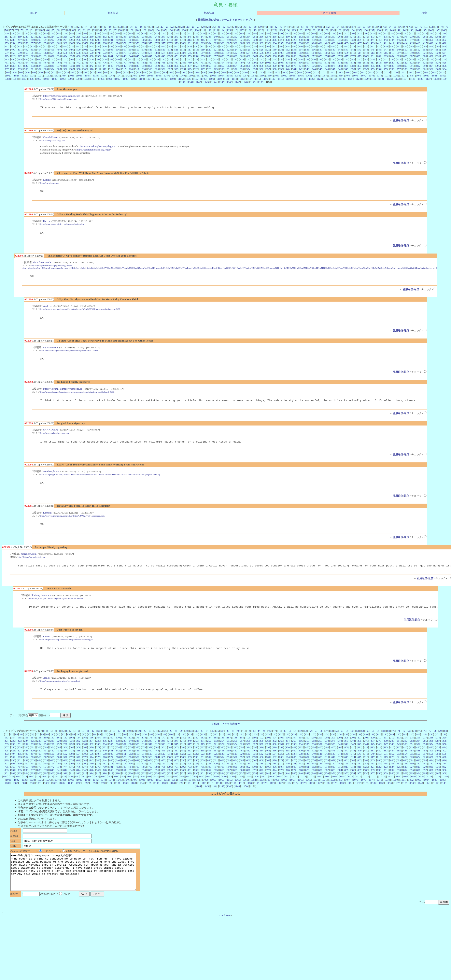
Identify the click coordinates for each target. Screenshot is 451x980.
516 (183, 50)
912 (104, 69)
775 (98, 63)
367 (98, 43)
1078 (411, 76)
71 (426, 27)
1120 (296, 79)
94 (100, 30)
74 (442, 27)
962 (431, 69)
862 (222, 66)
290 (39, 40)
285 (6, 40)
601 (294, 53)
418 (431, 43)
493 (33, 50)
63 (385, 27)
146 (431, 30)
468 (314, 46)
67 (405, 27)
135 (359, 30)
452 (209, 46)
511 (150, 50)
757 (425, 59)
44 (286, 27)
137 (372, 30)
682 (379, 56)
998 (224, 72)
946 (327, 69)
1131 (382, 79)
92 (89, 30)
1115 (257, 79)
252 (235, 37)
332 (314, 40)
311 (177, 40)
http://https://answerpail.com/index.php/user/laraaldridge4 (67, 647)
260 (288, 37)
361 (59, 43)
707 (98, 59)
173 (164, 33)
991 (178, 72)
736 (287, 59)
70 (421, 27)
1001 (245, 72)
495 (46, 50)
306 (144, 40)
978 (93, 72)
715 (150, 59)
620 (418, 53)
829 (6, 66)
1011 (324, 72)
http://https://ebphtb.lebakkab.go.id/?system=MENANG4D (56, 605)
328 (287, 40)
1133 (397, 79)
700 (52, 59)
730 (248, 59)
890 (405, 66)
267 (333, 37)
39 (260, 27)
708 (105, 59)
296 (79, 40)
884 (366, 66)
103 (151, 30)
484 (418, 46)
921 (163, 69)
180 (209, 33)
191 (281, 33)
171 (150, 33)
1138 (436, 79)
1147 (237, 82)
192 (288, 33)
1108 (203, 79)
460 (262, 46)
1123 (319, 79)
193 (294, 33)
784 (157, 63)
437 (111, 46)
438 (118, 46)
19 (157, 27)
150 (13, 33)
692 (445, 56)
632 (52, 56)
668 (288, 56)
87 (63, 30)
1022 (411, 72)
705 (85, 59)
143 (411, 30)
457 (242, 46)
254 (248, 37)
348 (418, 40)
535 (307, 50)
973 (60, 72)
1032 (48, 76)
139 (385, 30)
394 (274, 43)
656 (209, 56)
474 (353, 46)
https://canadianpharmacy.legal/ (94, 150)
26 (193, 27)
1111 (227, 79)
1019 (387, 72)
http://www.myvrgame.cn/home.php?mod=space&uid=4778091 (69, 354)
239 (150, 37)
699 (46, 59)
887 (386, 66)
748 (366, 59)
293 (59, 40)
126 (300, 30)
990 (171, 72)
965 (8, 72)
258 (274, 37)
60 (369, 27)
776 (105, 63)
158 (65, 33)
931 (229, 69)
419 (438, 43)
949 (346, 69)
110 (197, 30)
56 (348, 27)
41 (271, 27)
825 (425, 63)
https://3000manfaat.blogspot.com (61, 96)
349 (425, 40)
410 (379, 43)
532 (287, 50)
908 (79, 69)
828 (445, 63)
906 (65, 69)
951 (360, 69)
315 (202, 40)
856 (183, 66)
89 (74, 30)
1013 (340, 72)
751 (386, 59)
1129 (366, 79)
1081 (434, 76)
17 (146, 27)
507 (124, 50)
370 (118, 43)
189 (268, 33)
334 (327, 40)
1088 (47, 79)
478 (379, 46)
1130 (374, 79)
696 (26, 59)
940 (287, 69)
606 (327, 53)
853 (163, 66)
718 (170, 59)
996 (211, 72)
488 (445, 46)
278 (405, 37)
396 (288, 43)
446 (170, 46)
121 (268, 30)
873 (294, 66)
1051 (198, 76)
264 (314, 37)
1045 (151, 76)
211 (412, 33)
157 (59, 33)
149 (6, 33)
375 (150, 43)
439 (124, 46)
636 (79, 56)
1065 (308, 76)
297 (85, 40)
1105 (180, 79)
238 (144, 37)
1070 (348, 76)
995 (204, 72)
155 (46, 33)
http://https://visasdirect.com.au (55, 437)
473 (347, 46)
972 (54, 72)
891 (412, 66)
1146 (229, 82)
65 (395, 27)
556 (445, 50)
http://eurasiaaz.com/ (50, 184)
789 (190, 63)
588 (209, 53)
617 (399, 53)
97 (115, 30)
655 (203, 56)
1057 (245, 76)
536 (314, 50)
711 (124, 59)
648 (157, 56)
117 (242, 30)
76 (6, 30)
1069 (340, 76)
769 (59, 63)
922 (170, 69)
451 (203, 46)
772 (79, 63)
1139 (444, 79)
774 (91, 63)
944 (314, 69)
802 (274, 63)
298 (91, 40)
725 (216, 59)
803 (281, 63)
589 (216, 53)
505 (111, 50)
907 (72, 69)
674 (327, 56)
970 (41, 72)
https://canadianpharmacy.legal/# (98, 147)
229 (85, 37)
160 (79, 33)
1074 (379, 76)
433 (85, 46)
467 (307, 46)
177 (190, 33)
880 (340, 66)
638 (91, 56)
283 (438, 37)
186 (249, 33)
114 (222, 30)
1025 (434, 72)
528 (261, 50)
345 (399, 40)
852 (157, 66)
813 (346, 63)
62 (379, 27)
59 (364, 27)
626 (13, 56)
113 (216, 30)
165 (111, 33)
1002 (253, 72)
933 (242, 69)
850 (144, 66)
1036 (80, 76)
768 (52, 63)
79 (22, 30)
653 (189, 56)
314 (196, 40)
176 (183, 33)
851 (150, 66)
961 (425, 69)
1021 (403, 72)
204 (366, 33)
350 (431, 40)
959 (412, 69)
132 (339, 30)
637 (85, 56)
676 (340, 56)
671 (307, 56)
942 (301, 69)
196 (314, 33)
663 (255, 56)
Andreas (47, 308)
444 (157, 46)
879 (333, 66)
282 (431, 37)
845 (111, 66)
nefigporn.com (29, 560)
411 (386, 43)
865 (242, 66)
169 (137, 33)
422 (13, 46)
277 (399, 37)
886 (379, 66)
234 (118, 37)
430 (65, 46)
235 (124, 37)
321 (242, 40)
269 (347, 37)
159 (72, 33)
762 (13, 63)
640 (104, 56)
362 (65, 43)
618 (405, 53)
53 (333, 27)
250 (222, 37)
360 (52, 43)
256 (262, 37)
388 (235, 43)
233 (111, 37)
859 (203, 66)
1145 (222, 82)
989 (165, 72)
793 (216, 63)
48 (307, 27)
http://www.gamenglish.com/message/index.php (62, 225)
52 (328, 27)
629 (33, 56)
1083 (7, 79)
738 (301, 59)
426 (39, 46)
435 (98, 46)
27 (198, 27)
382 (196, 43)
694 (13, 59)
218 (13, 37)
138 (379, 30)
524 (235, 50)
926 (196, 69)
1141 (191, 82)
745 (346, 59)
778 (118, 63)
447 (177, 46)
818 (379, 63)
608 (340, 53)
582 (170, 53)
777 (111, 63)
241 (163, 37)
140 (392, 30)
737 (294, 59)
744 (340, 59)
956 (392, 69)
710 (118, 59)
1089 (54, 79)
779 (124, 63)
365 (85, 43)
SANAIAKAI (51, 434)
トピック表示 (328, 13)
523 (229, 50)
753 (399, 59)
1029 (24, 76)
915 (124, 69)
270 (353, 37)
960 (418, 69)
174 (170, 33)
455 (229, 46)
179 (203, 33)
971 (47, 72)
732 (261, 59)
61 (374, 27)
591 (229, 53)
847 (124, 66)
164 (105, 33)
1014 (348, 72)
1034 (64, 76)
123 (281, 30)
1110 (219, 79)
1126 (343, 79)
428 (52, 46)
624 (445, 53)
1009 (308, 72)
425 (33, 46)
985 (139, 72)
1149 (253, 82)
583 (177, 53)
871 (281, 66)
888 (392, 66)
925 (189, 69)
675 (333, 56)
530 (274, 50)
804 (288, 63)
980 (106, 72)
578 (144, 53)
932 (235, 69)
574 (118, 53)
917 (137, 69)
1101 (149, 79)
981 (113, 72)
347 (412, 40)
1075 (387, 76)
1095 (102, 79)
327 (281, 40)
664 (262, 56)
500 (79, 50)
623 (438, 53)
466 (301, 46)
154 (39, 33)
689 (425, 56)
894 (431, 66)
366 (91, 43)
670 (301, 56)
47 (302, 27)
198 (327, 33)
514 (170, 50)
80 (27, 30)
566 (65, 53)
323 (255, 40)
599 (281, 53)
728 (235, 59)
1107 (196, 79)
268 (340, 37)
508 (131, 50)
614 (379, 53)
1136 (421, 79)
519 (202, 50)
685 (399, 56)
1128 (358, 79)
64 (390, 27)
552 (418, 50)
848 (131, 66)
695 (20, 59)
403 (333, 43)
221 (33, 37)
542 (353, 50)
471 (333, 46)
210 (405, 33)
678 (353, 56)
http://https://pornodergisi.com (32, 563)
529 (268, 50)
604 (314, 53)
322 (248, 40)
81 (32, 30)
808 (314, 63)
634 (65, 56)
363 (72, 43)
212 (418, 33)
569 (85, 53)
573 (111, 53)
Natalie (47, 180)
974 (67, 72)
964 (445, 69)
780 (131, 63)
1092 (78, 79)
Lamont (47, 518)
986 (145, 72)
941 (294, 69)
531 (281, 50)
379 (177, 43)
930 (222, 69)
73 (436, 27)
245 (189, 37)
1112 (234, 79)
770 (65, 63)
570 (91, 53)
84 (48, 30)
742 (327, 59)
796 (235, 63)
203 (360, 33)
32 (224, 27)
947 (333, 69)
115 (229, 30)
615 (386, 53)
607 (333, 53)
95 (105, 30)
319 (229, 40)
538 (327, 50)
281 (425, 37)
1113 (242, 79)
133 (346, 30)
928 (209, 69)
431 (72, 46)
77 (11, 30)
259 (281, 37)
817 (372, 63)
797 (242, 63)
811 (333, 63)
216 (445, 33)
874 (301, 66)
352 (445, 40)
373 (137, 43)
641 (111, 56)
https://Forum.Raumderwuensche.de (63, 392)
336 (340, 40)
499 (72, 50)
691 (438, 56)
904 (52, 69)
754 (405, 59)
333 (320, 40)
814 (353, 63)
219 (20, 37)
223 (46, 37)
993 (191, 72)
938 (274, 69)
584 (183, 53)
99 (125, 30)
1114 (250, 79)
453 (216, 46)
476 (366, 46)
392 (262, 43)
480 (392, 46)
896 (445, 66)
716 (157, 59)
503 (98, 50)
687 (412, 56)
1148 (245, 82)
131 (333, 30)
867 (255, 66)
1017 (371, 72)
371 (124, 43)
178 (196, 33)
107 (177, 30)
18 (151, 27)
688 (418, 56)
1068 (332, 76)
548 (392, 50)
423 (20, 46)
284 (445, 37)
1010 (316, 72)
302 (118, 40)
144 (418, 30)
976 (80, 72)
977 (86, 72)
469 (320, 46)
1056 (237, 76)
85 (53, 30)
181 (216, 33)
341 (372, 40)
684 (392, 56)
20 (162, 27)
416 (418, 43)
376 (157, 43)
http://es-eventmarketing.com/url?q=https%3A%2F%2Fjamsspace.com (73, 521)
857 (189, 66)
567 (72, 53)
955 (386, 69)
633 (59, 56)
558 (13, 53)
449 (189, 46)
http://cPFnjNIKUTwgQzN (53, 141)
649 (163, 56)
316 (209, 40)
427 (46, 46)
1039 (103, 76)
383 (203, 43)
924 (183, 69)
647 (150, 56)
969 (34, 72)
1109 (211, 79)
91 (84, 30)
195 (307, 33)
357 (33, 43)
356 (26, 43)
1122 (311, 79)
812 (340, 63)
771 (72, 63)
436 (104, 46)
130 (326, 30)
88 (68, 30)
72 (431, 27)
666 (274, 56)
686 (405, 56)
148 (444, 30)
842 (91, 66)
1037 (88, 76)
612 (366, 53)
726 (222, 59)
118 (248, 30)
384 (209, 43)
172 (157, 33)
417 (425, 43)
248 (209, 37)
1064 (300, 76)
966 (14, 72)
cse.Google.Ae (51, 476)
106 (171, 30)
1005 (277, 72)
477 (372, 46)
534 (301, 50)
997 (217, 72)
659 (229, 56)
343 (386, 40)
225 (59, 37)
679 (360, 56)
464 (288, 46)
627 (20, 56)
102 (144, 30)
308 (157, 40)
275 (386, 37)
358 (39, 43)
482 (405, 46)
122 (274, 30)
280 (418, 37)
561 (33, 53)
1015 (356, 72)
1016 (363, 72)
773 (85, 63)
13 (126, 27)
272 (366, 37)
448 (183, 46)
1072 (363, 76)
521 (216, 50)
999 (230, 72)
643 (124, 56)
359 (46, 43)
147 (437, 30)
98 (120, 30)
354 (13, 43)
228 (79, 37)
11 (115, 27)
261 (294, 37)
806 (301, 63)
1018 (379, 72)
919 (150, 69)
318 (222, 40)
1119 (288, 79)
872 (288, 66)
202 (353, 33)
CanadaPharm (51, 138)
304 (131, 40)
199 (333, 33)
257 (268, 37)
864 (235, 66)
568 (79, 53)
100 (131, 30)
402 (327, 43)
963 (438, 69)
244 (183, 37)
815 (360, 63)
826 (431, 63)
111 (203, 30)
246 (196, 37)
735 (281, 59)
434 (91, 46)
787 (177, 63)
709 (111, 59)
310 (170, 40)
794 (222, 63)
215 (438, 33)
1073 (371, 76)
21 (167, 27)
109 (190, 30)
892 (418, 66)
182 (222, 33)
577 (137, 53)
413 (399, 43)
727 (229, 59)
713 (137, 59)
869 (268, 66)
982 (119, 72)
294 (65, 40)
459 (255, 46)
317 (216, 40)
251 (229, 37)
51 (322, 27)
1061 (277, 76)
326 (274, 40)
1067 (324, 76)
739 (307, 59)
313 (189, 40)
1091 (70, 79)
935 (255, 69)
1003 (261, 72)
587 (203, 53)
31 (219, 27)
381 (190, 43)
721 (189, 59)
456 (235, 46)
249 (216, 37)
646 (144, 56)
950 (353, 69)
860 (209, 66)
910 (91, 69)
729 (242, 59)
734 (274, 59)
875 (307, 66)
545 (372, 50)
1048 (174, 76)
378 (170, 43)
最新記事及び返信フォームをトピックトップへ (226, 20)
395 (281, 43)
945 (320, 69)
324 (261, 40)
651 (177, 56)
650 (170, 56)
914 (118, 69)
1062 (285, 76)
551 (412, 50)
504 (105, 50)
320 (235, 40)
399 (307, 43)
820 (392, 63)
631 (46, 56)
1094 (94, 79)
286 (13, 40)
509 (137, 50)
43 (281, 27)
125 (294, 30)
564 (52, 53)
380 (183, 43)
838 (65, 66)
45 (291, 27)
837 (59, 66)
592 (235, 53)
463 (281, 46)
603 (307, 53)
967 (21, 72)
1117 (273, 79)
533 (294, 50)
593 (242, 53)
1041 (119, 76)
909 (85, 69)
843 (98, 66)
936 (261, 69)
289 (33, 40)
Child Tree (225, 931)
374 (144, 43)
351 (438, 40)
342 (379, 40)
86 (58, 30)
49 (312, 27)
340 (366, 40)
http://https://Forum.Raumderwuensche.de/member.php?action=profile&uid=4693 (77, 395)
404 (340, 43)
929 (216, 69)
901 (33, 69)
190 (274, 33)
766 (39, 63)
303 (124, 40)
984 (132, 72)
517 (189, 50)
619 (412, 53)
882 (353, 66)
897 (6, 69)
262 (301, 37)
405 (347, 43)
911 (98, 69)
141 (398, 30)
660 (235, 56)
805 (294, 63)
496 (52, 50)
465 (294, 46)
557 (6, 53)
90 (79, 30)
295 (72, 40)
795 (229, 63)
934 (248, 69)
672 (314, 56)
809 (320, 63)
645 (137, 56)
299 (98, 40)
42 (276, 27)
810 (327, 63)
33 (229, 27)
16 (141, 27)
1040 (111, 76)
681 (372, 56)
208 (392, 33)
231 (98, 37)
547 (386, 50)
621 (425, 53)
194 (301, 33)
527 (255, 50)
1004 (269, 72)
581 (164, 53)
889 (399, 66)
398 (301, 43)
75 (447, 27)
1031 (40, 76)
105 (164, 30)
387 (229, 43)
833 (33, 66)
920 (157, 69)
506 (118, 50)
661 (242, 56)
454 (222, 46)
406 (353, 43)
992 (184, 72)
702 (65, 59)
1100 (141, 79)
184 (235, 33)
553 (425, 50)
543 (360, 50)
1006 (285, 72)
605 (320, 53)
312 (183, 40)
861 (216, 66)
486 (431, 46)
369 (111, 43)
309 (164, 40)
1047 (166, 76)
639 (98, 56)
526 (248, 50)
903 (46, 69)
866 (248, 66)
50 (317, 27)
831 (20, 66)
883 (360, 66)
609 (347, 53)
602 (301, 53)
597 (268, 53)
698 (39, 59)
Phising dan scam (41, 602)
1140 (183, 82)
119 (255, 30)
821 (399, 63)
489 (6, 50)
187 (255, 33)
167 (124, 33)
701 (59, 59)
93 (94, 30)
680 (366, 56)
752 (392, 59)
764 (26, 63)
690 (431, 56)
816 (366, 63)
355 (20, 43)
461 (268, 46)
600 (288, 53)
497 (59, 50)
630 (39, 56)
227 (72, 37)
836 (52, 66)
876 (314, 66)
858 (196, 66)
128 (313, 30)
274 (379, 37)
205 (373, 33)
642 (118, 56)
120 (261, 30)
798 (249, 63)
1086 (31, 79)
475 (360, 46)
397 (294, 43)
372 (131, 43)
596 (262, 53)
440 (131, 46)
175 (177, 33)
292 (52, 40)
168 (131, 33)
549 (399, 50)
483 (412, 46)
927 (202, 69)
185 (242, 33)
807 (307, 63)
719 (177, 59)
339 (360, 40)
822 (405, 63)
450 (196, 46)
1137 (428, 79)
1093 (86, 79)
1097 (118, 79)
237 (137, 37)
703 (72, 59)
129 (320, 30)
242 (170, 37)
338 (353, 40)
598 (274, 53)
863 (229, 66)
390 (249, 43)
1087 (39, 79)
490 (13, 50)
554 (431, 50)
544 (366, 50)
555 (438, 50)
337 (346, 40)
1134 (405, 79)
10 (110, 27)
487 (438, 46)
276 (392, 37)
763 (20, 63)
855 (177, 66)
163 (98, 33)
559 (20, 53)
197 (320, 33)
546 (379, 50)
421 (6, 46)
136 (366, 30)
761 (6, 63)
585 (190, 53)
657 (216, 56)
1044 (143, 76)
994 (198, 72)
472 (340, 46)
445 (163, 46)
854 (170, 66)
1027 (9, 76)
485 (425, 46)
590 (222, 53)
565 (59, 53)
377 (164, 43)
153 (33, 33)
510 (144, 50)
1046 (159, 76)
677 (347, 56)
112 (210, 30)
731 (255, 59)
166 (118, 33)
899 (20, 69)
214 (431, 33)
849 (137, 66)
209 (399, 33)
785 (164, 63)
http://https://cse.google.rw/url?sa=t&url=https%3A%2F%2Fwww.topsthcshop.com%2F (80, 312)
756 (418, 59)
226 (65, 37)
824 (418, 63)
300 (105, 40)
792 (209, 63)
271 (360, 37)
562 (39, 53)
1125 (335, 79)
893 (425, 66)
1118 (281, 79)
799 (255, 63)
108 (184, 30)
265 (320, 37)
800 (262, 63)
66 (400, 27)
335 (333, 40)
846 (118, 66)
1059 (261, 76)
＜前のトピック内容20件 (225, 732)
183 (229, 33)
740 (314, 59)
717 (163, 59)
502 (91, 50)
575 (124, 53)
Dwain (47, 644)
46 (297, 27)
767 (46, 63)
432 (79, 46)
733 (268, 59)
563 (46, 53)
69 (416, 27)
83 (43, 30)
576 (131, 53)
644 (131, 56)
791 (203, 63)
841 (85, 66)
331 (307, 40)
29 (208, 27)
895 (438, 66)
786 (170, 63)
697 (33, 59)
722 (196, 59)
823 (412, 63)
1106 (188, 79)
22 (172, 27)
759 (438, 59)
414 (405, 43)
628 (26, 56)
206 (379, 33)
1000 (237, 72)
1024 (427, 72)
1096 (110, 79)
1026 (442, 72)
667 (281, 56)
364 (79, 43)
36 (245, 27)
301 (111, 40)
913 (111, 69)
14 (131, 27)
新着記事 (209, 13)
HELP (33, 13)
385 (216, 43)
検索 (424, 13)
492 (26, 50)
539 (333, 50)
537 (320, 50)
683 (386, 56)
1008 (301, 72)
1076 (395, 76)
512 (157, 50)
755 (412, 59)
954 (379, 69)
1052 (206, 76)
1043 (135, 76)
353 (6, 43)
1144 (214, 82)
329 (294, 40)
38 (255, 27)
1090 (62, 79)
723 (202, 59)
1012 (332, 72)
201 (347, 33)
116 (235, 30)
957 (399, 69)
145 (424, 30)
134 (353, 30)
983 (126, 72)
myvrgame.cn (50, 350)
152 (26, 33)
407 (360, 43)
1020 (395, 72)
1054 (222, 76)
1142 (198, 82)
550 (405, 50)
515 (177, 50)
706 (91, 59)
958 (405, 69)
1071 (356, 76)
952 (366, 69)
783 (150, 63)
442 (144, 46)
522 (222, 50)
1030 (32, 76)
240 (157, 37)
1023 (419, 72)
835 (46, 66)
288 (26, 40)
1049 (182, 76)
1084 (15, 79)
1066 (316, 76)
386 (222, 43)
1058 (253, 76)
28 (203, 27)
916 (131, 69)
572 (105, 53)
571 (98, 53)
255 (255, 37)
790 (196, 63)
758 (431, 59)
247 (203, 37)
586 (196, 53)
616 (392, 53)
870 (274, 66)
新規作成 (113, 13)
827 (438, 63)
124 (287, 30)
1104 (172, 79)
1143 (206, 82)
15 (136, 27)
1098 (125, 79)
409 (373, 43)
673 (320, 56)
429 (59, 46)
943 (307, 69)
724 (209, 59)
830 (13, 66)
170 (144, 33)
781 (137, 63)
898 (13, 69)
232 (104, 37)
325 (268, 40)
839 (72, 66)
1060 (269, 76)
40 (265, 27)
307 (150, 40)
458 (248, 46)
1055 (230, 76)
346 (405, 40)
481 (399, 46)
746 (353, 59)
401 (320, 43)
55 (343, 27)
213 (425, 33)
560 (26, 53)
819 (386, 63)
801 (268, 63)
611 (360, 53)
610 (353, 53)
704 (79, 59)
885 (372, 66)
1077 (403, 76)
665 (268, 56)
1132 (389, 79)
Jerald (46, 686)
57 (354, 27)
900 (26, 69)
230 (91, 37)
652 (183, 56)
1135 (413, 79)
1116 (265, 79)
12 (120, 27)
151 (20, 33)
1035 (72, 76)
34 (234, 27)
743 (333, 59)
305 (137, 40)
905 (59, 69)
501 (85, 50)
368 (105, 43)
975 (73, 72)
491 (20, 50)
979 (99, 72)
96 (110, 30)
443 (150, 46)
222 (39, 37)
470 (327, 46)
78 (17, 30)
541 (346, 50)
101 (138, 30)
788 (183, 63)
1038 (95, 76)
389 (242, 43)
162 (91, 33)
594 (249, 53)
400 (314, 43)
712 (131, 59)
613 (372, 53)
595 (255, 53)
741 (320, 59)
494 (39, 50)
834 (39, 66)
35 (240, 27)
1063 (293, 76)
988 (158, 72)
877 (320, 66)
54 (338, 27)
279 (412, 37)
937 (268, 69)
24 (183, 27)
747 (360, 59)
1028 (17, 76)
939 (281, 69)
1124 (327, 79)
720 (183, 59)
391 (255, 43)
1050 (190, 76)
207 (386, 33)
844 (104, 66)
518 (196, 50)
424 (26, 46)
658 (222, 56)
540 (340, 50)
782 (144, 63)
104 (157, 30)
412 (392, 43)
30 (214, 27)
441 (137, 46)
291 (46, 40)
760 (445, 59)
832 (26, 66)
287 (20, 40)
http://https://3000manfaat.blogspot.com (58, 99)
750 (379, 59)
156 (52, 33)
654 (196, 56)
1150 (260, 82)
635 (72, 56)
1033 (56, 76)
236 (131, 37)
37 (250, 27)
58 (359, 27)
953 (372, 69)
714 (144, 59)
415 (412, 43)
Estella (47, 222)
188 (262, 33)
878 (327, 66)
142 (405, 30)
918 (144, 69)
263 (307, 37)
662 (248, 56)
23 (177, 27)
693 (6, 59)
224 (52, 37)
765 (33, 63)
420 (445, 43)
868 (262, 66)
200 (340, 33)
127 (307, 30)
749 (372, 59)
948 (340, 69)
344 (392, 40)
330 (301, 40)
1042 (127, 76)
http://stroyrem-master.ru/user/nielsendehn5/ (60, 689)
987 (152, 72)
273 (372, 37)
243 (177, 37)
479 (386, 46)
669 (294, 56)
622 (431, 53)
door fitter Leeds (42, 264)
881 (347, 66)
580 (157, 53)
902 (39, 69)
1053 (214, 76)
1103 (165, 79)
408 (366, 43)
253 (242, 37)
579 (150, 53)
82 (37, 30)
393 (268, 43)
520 (209, 50)
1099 (133, 79)
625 (6, 56)
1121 (304, 79)
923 (177, 69)
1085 (23, 79)
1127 (350, 79)
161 (85, 33)
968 (28, 72)
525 (242, 50)
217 (6, 37)
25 (188, 27)
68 (411, 27)
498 (65, 50)
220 (26, 37)
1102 (157, 79)
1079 (419, 76)
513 (163, 50)
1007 (293, 72)
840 (79, 66)
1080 (427, 76)
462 (274, 46)
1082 (442, 76)
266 (327, 37)
